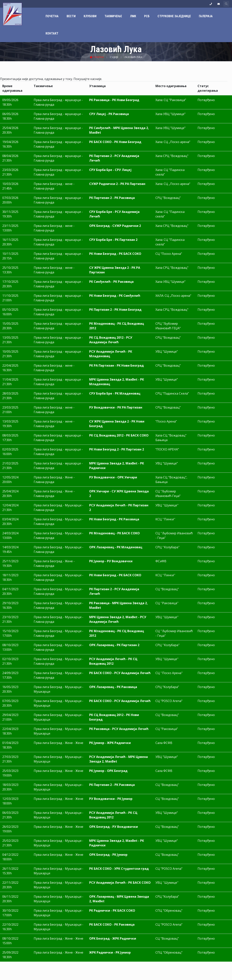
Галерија (206, 16)
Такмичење (113, 16)
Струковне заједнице (174, 16)
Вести (71, 16)
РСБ (147, 16)
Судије (114, 57)
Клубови (90, 16)
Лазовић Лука (133, 57)
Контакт (52, 33)
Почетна (52, 16)
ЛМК (133, 16)
